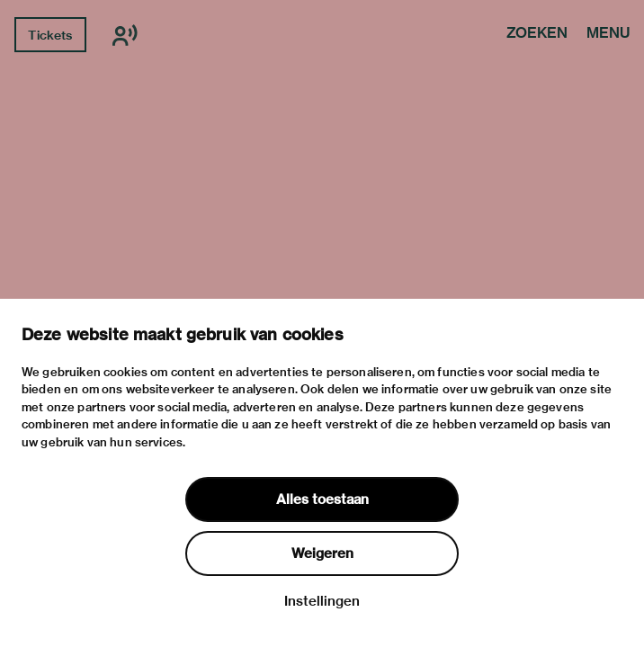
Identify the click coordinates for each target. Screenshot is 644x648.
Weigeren (322, 553)
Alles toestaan (322, 499)
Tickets (50, 35)
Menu (608, 34)
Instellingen (322, 601)
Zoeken (537, 34)
